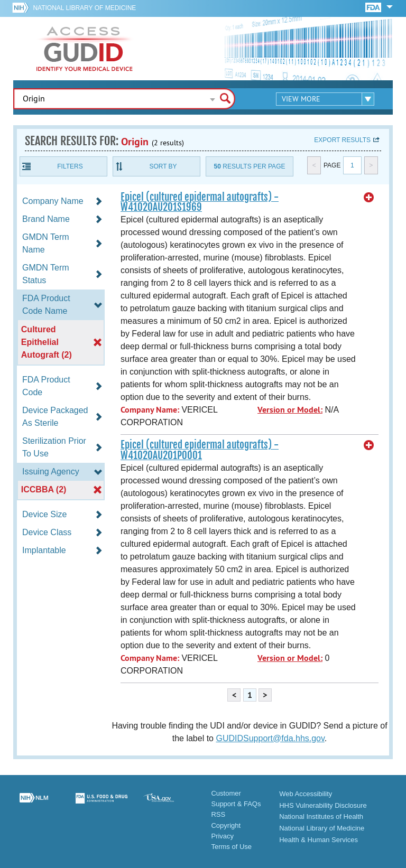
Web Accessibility (306, 794)
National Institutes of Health (321, 816)
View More (301, 99)
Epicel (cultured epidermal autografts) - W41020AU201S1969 (200, 202)
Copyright (226, 825)
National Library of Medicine (84, 8)
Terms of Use (231, 847)
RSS (218, 814)
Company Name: (150, 410)
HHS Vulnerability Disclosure (323, 805)
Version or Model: (290, 410)
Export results (342, 140)
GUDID (85, 49)
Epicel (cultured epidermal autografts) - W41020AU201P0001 (200, 450)
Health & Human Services (319, 840)
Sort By (163, 166)
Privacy (222, 836)
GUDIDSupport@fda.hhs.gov (270, 738)
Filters (70, 166)
